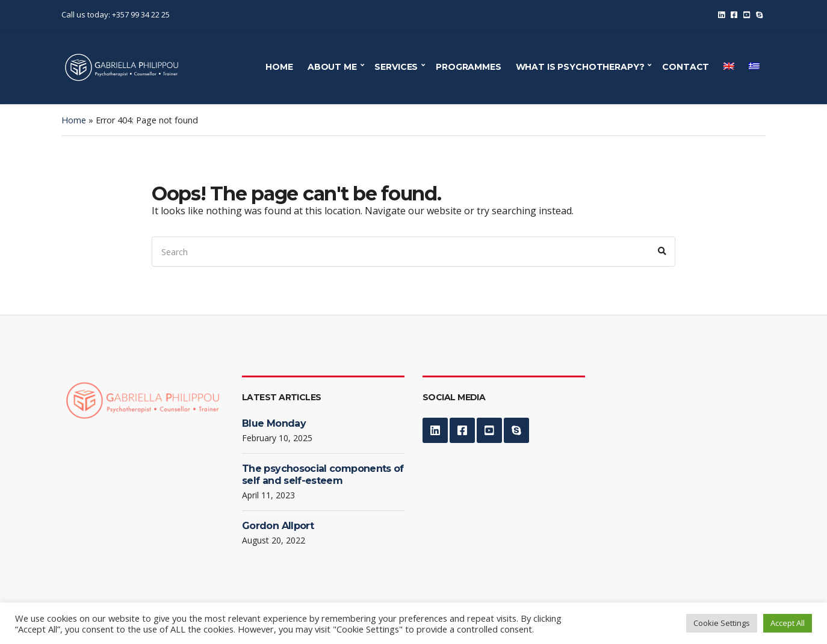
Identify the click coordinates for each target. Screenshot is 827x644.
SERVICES (396, 67)
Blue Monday (274, 423)
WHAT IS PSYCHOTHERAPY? (580, 67)
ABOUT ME (332, 67)
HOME (279, 67)
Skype (759, 15)
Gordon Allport (278, 526)
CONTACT (686, 67)
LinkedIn (721, 15)
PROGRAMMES (469, 67)
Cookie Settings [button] (722, 623)
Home (74, 120)
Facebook (734, 15)
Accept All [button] (788, 623)
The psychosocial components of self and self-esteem (323, 475)
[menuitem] (729, 66)
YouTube (747, 15)
